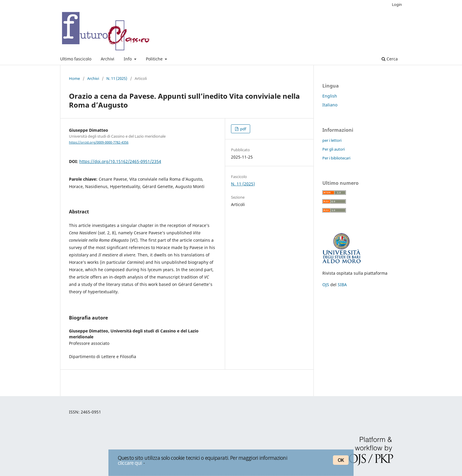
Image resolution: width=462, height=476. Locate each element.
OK (341, 460)
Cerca (390, 59)
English (330, 96)
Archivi (108, 59)
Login (397, 4)
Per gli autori (334, 149)
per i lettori (332, 140)
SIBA (342, 285)
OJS (326, 285)
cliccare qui (130, 463)
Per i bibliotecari (336, 158)
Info (128, 59)
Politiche (155, 59)
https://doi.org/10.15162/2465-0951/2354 (120, 161)
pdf (243, 129)
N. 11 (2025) (117, 78)
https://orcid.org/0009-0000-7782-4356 (99, 142)
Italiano (330, 105)
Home (74, 78)
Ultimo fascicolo (76, 59)
